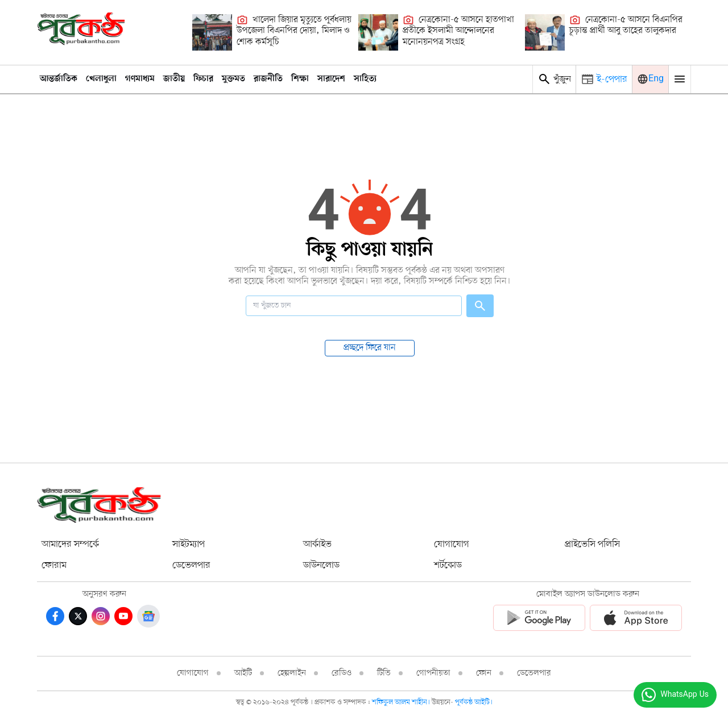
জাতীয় (174, 79)
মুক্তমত (233, 79)
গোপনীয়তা (433, 673)
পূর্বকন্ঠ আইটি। (474, 702)
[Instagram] (101, 616)
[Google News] (148, 616)
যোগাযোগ (452, 544)
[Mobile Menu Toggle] (680, 79)
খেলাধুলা (101, 79)
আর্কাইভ (317, 544)
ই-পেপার (612, 79)
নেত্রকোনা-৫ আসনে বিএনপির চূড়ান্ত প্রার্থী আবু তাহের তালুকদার (626, 26)
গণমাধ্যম (140, 79)
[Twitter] (78, 616)
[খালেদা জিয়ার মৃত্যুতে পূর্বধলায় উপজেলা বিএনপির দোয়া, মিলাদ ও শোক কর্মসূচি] (212, 32)
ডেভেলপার (191, 565)
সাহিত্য (365, 79)
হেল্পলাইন (292, 673)
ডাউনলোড (321, 565)
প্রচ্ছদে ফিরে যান (370, 348)
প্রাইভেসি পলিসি (592, 544)
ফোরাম (54, 565)
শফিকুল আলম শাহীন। (402, 702)
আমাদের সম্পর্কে (70, 544)
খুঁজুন (554, 79)
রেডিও (342, 673)
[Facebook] (55, 616)
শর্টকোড (448, 565)
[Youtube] (123, 616)
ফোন (484, 673)
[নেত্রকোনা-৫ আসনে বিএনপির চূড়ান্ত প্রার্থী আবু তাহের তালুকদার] (545, 32)
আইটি (243, 673)
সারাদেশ (331, 79)
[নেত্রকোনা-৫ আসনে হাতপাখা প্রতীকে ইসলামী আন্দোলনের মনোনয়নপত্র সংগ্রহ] (378, 32)
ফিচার (203, 79)
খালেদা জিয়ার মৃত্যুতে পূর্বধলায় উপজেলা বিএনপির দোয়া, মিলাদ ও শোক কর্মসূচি (294, 31)
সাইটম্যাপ (189, 544)
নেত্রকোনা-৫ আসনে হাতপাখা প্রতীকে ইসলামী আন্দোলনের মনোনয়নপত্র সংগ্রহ (458, 31)
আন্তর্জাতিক (59, 79)
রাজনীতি (268, 79)
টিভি (384, 673)
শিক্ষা (300, 79)
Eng (656, 79)
